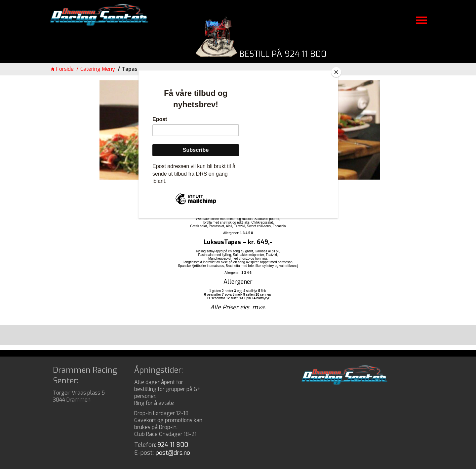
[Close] (336, 72)
